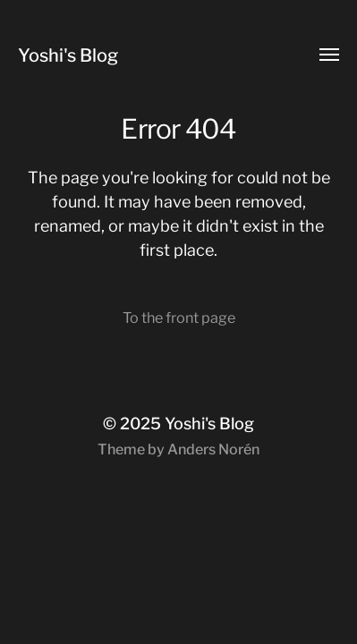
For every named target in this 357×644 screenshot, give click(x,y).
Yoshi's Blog (68, 55)
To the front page (179, 318)
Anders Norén (213, 449)
